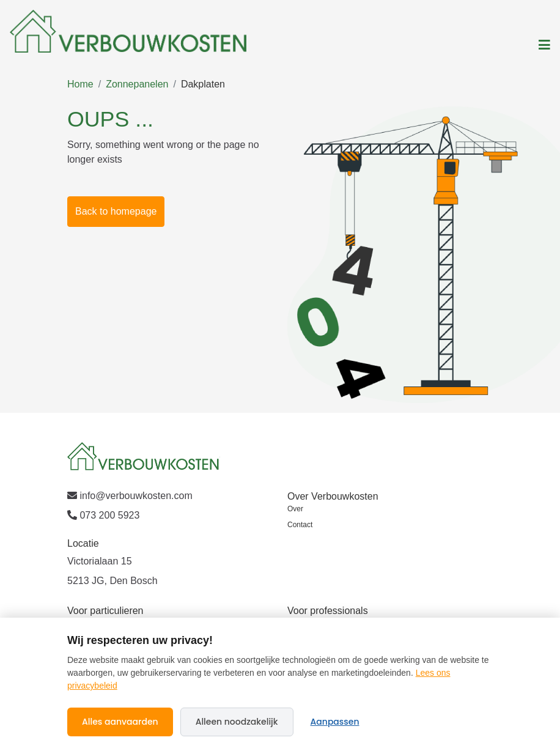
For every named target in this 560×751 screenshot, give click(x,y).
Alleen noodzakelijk (237, 722)
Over (295, 509)
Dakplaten (203, 84)
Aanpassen (335, 722)
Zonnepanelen (137, 84)
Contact (300, 525)
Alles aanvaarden (120, 722)
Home (80, 84)
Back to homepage (116, 211)
